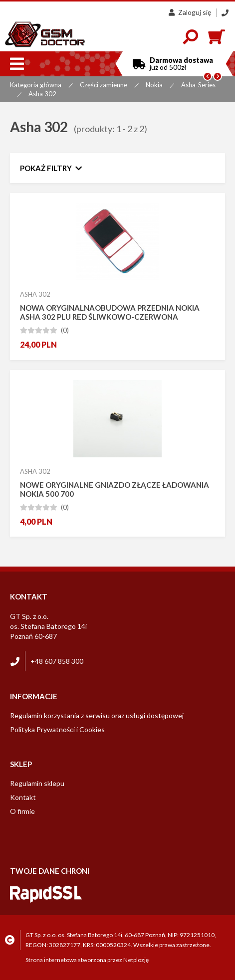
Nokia (154, 85)
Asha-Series (198, 85)
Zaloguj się (190, 12)
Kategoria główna (36, 85)
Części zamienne (104, 85)
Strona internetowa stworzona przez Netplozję (87, 960)
